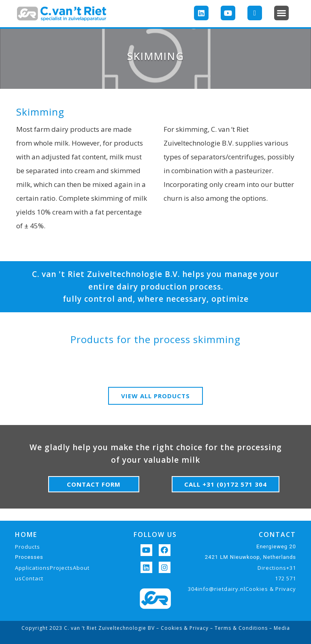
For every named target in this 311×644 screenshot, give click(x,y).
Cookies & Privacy (185, 628)
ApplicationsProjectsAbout (52, 568)
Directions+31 (277, 568)
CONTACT (277, 535)
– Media (279, 628)
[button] (281, 13)
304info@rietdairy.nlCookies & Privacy (242, 589)
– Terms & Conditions (238, 628)
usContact (29, 578)
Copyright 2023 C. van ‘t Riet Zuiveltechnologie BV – (91, 628)
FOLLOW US (155, 535)
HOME (26, 535)
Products (28, 547)
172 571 (285, 578)
